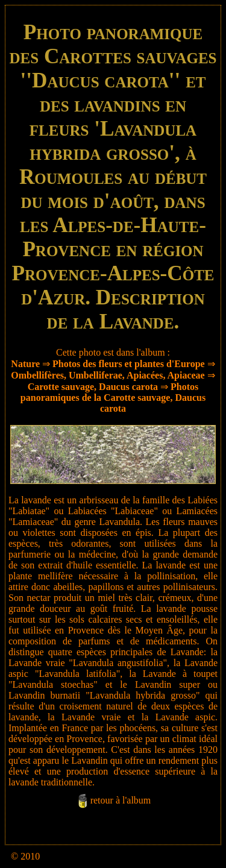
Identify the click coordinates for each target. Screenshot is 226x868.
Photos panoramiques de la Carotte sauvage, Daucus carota (113, 398)
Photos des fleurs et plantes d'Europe (129, 364)
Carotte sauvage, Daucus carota (93, 387)
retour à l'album (121, 800)
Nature (25, 364)
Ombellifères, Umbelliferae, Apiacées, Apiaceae (108, 375)
